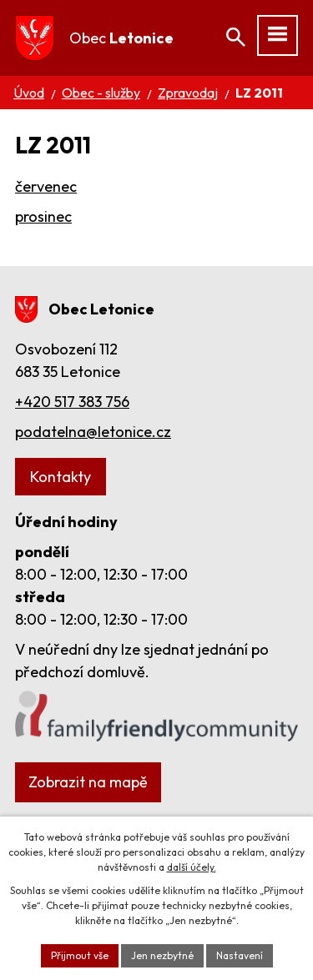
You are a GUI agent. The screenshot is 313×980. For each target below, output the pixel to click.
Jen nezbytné (162, 955)
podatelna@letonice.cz (93, 432)
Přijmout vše (80, 955)
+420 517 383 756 (72, 402)
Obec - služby (101, 93)
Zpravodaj (188, 93)
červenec (46, 186)
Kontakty (61, 477)
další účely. (192, 867)
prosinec (43, 216)
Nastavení (240, 955)
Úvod (29, 93)
